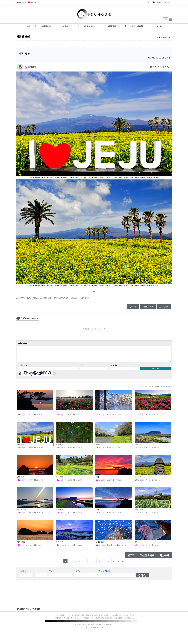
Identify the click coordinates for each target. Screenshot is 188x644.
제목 (101, 574)
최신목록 (165, 307)
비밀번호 (114, 368)
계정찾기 (168, 2)
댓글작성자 (78, 573)
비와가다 (32, 67)
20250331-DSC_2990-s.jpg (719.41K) (35, 298)
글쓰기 (131, 558)
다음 (114, 564)
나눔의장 (158, 27)
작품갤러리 (46, 27)
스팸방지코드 (23, 368)
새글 (134, 307)
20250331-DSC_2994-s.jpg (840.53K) (71, 298)
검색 (166, 19)
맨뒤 (123, 564)
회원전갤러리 (114, 27)
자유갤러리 (68, 27)
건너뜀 (118, 564)
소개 (28, 27)
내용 (108, 574)
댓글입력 (155, 371)
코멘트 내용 (22, 343)
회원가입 (160, 2)
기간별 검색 (24, 573)
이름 (82, 368)
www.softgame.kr (99, 630)
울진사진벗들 (21, 2)
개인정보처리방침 (24, 612)
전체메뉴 (171, 19)
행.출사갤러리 (90, 27)
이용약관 (36, 612)
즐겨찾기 (33, 2)
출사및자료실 (137, 27)
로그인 (150, 2)
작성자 (52, 573)
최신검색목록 (148, 307)
